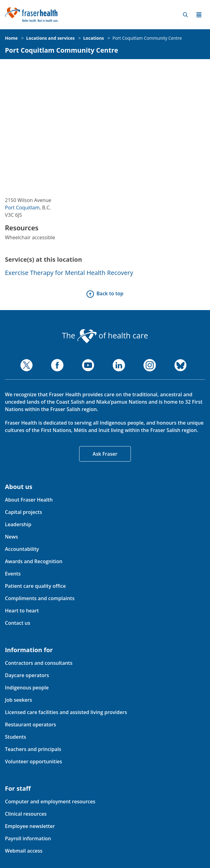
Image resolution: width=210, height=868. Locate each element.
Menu (199, 15)
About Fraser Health (29, 500)
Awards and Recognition (34, 561)
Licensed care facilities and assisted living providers (66, 712)
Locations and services (50, 38)
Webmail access (24, 851)
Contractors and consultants (39, 663)
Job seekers (18, 700)
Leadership (18, 524)
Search (185, 15)
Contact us (18, 623)
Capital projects (23, 512)
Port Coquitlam (22, 208)
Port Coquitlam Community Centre (147, 38)
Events (13, 574)
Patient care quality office (35, 586)
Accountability (22, 549)
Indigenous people (27, 688)
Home (11, 38)
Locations (93, 38)
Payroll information (28, 838)
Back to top (110, 293)
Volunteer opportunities (34, 761)
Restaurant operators (30, 725)
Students (16, 737)
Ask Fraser (105, 454)
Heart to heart (22, 611)
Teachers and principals (33, 749)
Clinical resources (26, 814)
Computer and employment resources (50, 801)
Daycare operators (27, 675)
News (12, 537)
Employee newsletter (30, 826)
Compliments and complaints (40, 598)
